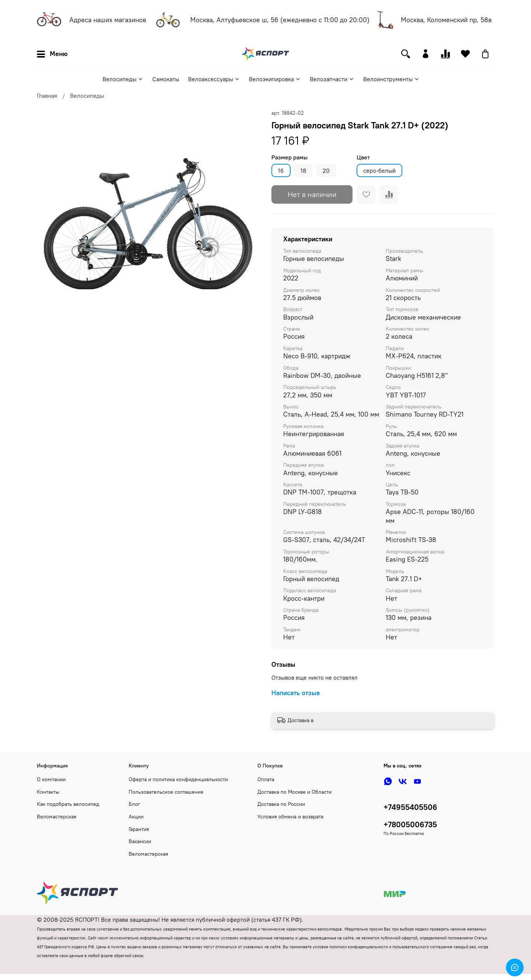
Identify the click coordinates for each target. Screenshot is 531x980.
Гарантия (139, 829)
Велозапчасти (332, 79)
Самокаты (166, 79)
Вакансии (140, 841)
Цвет (363, 157)
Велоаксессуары (214, 79)
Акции (136, 817)
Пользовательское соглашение (166, 792)
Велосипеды (123, 79)
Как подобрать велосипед (68, 804)
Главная (47, 96)
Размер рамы (289, 157)
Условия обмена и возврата (290, 817)
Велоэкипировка (275, 79)
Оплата (266, 779)
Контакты (48, 792)
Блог (134, 804)
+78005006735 (410, 824)
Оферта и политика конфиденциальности (178, 779)
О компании (51, 779)
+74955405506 (410, 807)
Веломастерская (57, 817)
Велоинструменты (391, 79)
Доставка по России (281, 804)
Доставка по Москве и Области (294, 792)
